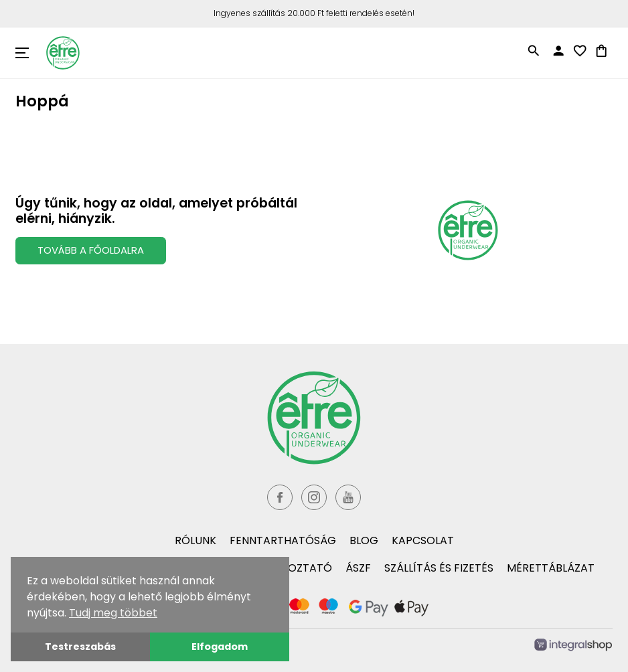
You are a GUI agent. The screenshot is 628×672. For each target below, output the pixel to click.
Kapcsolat (423, 540)
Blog (364, 540)
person (558, 51)
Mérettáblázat (551, 568)
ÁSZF (358, 568)
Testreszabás (80, 647)
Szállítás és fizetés (439, 568)
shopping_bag (601, 51)
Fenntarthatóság (283, 540)
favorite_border (580, 51)
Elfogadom (220, 647)
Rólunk (195, 540)
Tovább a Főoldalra (91, 250)
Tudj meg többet (113, 613)
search (534, 51)
